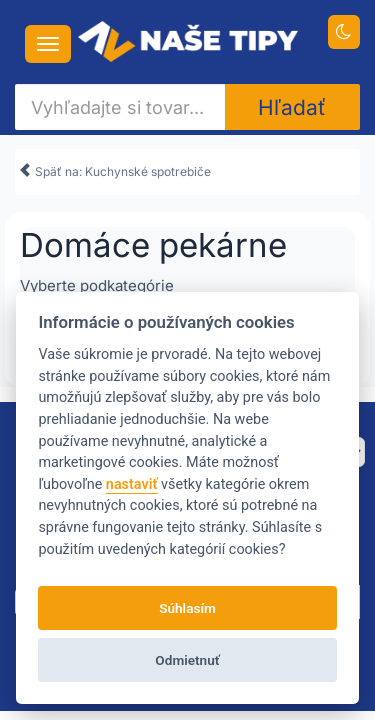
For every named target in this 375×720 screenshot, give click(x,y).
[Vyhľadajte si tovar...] (120, 107)
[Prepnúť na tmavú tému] (344, 32)
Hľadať (292, 107)
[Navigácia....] (48, 44)
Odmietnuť (187, 660)
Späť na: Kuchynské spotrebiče (114, 168)
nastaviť (132, 484)
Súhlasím (187, 608)
